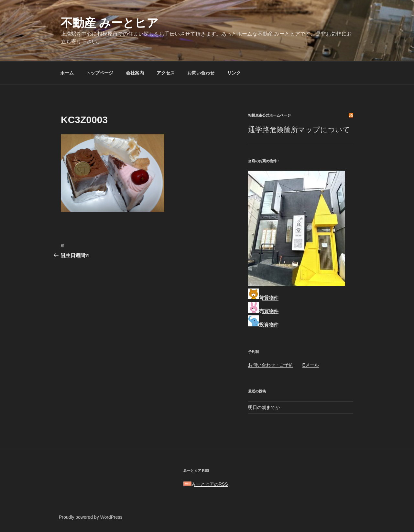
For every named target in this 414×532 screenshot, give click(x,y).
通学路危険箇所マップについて (299, 130)
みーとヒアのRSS (206, 484)
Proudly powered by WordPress (91, 517)
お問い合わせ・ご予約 (271, 365)
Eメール (311, 365)
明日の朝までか (264, 407)
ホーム (67, 73)
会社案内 (135, 73)
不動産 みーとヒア (110, 23)
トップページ (100, 73)
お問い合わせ (201, 73)
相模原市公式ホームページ (269, 115)
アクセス (166, 73)
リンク (234, 73)
